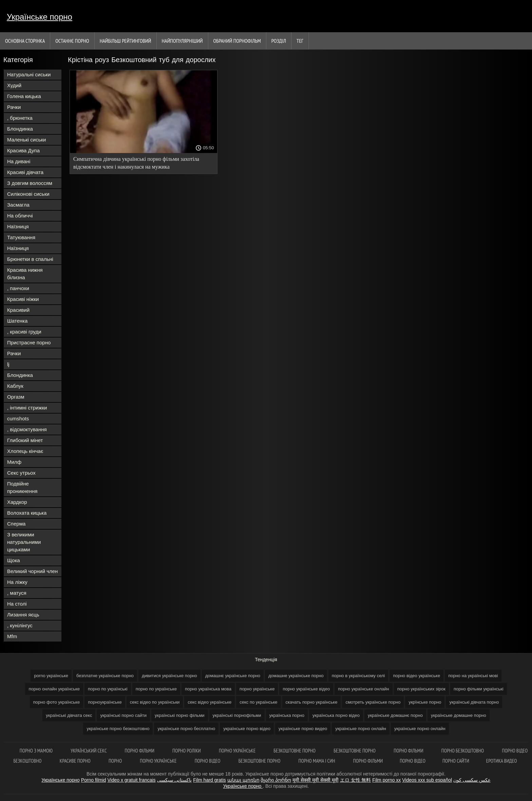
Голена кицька (24, 96)
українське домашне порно (459, 715)
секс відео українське (210, 702)
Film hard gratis (209, 780)
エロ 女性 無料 (356, 780)
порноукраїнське (105, 702)
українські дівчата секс (69, 715)
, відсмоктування (27, 429)
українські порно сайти (123, 715)
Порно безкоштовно (463, 751)
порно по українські (108, 689)
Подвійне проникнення (22, 487)
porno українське (51, 676)
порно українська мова (208, 689)
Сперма (16, 524)
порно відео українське (416, 676)
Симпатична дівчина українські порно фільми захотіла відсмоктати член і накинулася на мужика (136, 163)
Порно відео (208, 761)
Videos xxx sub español (427, 780)
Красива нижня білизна (25, 274)
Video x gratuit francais (131, 780)
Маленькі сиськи (26, 140)
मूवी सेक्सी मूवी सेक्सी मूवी (316, 780)
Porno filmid (94, 780)
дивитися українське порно (169, 676)
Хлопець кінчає (25, 451)
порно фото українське (57, 702)
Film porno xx (386, 780)
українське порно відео (247, 729)
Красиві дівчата (25, 172)
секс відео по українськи (155, 702)
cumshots (18, 418)
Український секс (89, 751)
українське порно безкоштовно (118, 729)
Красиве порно (76, 761)
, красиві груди (24, 332)
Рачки (14, 107)
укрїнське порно (425, 702)
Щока (14, 560)
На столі (17, 604)
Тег (300, 41)
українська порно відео (336, 715)
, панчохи (18, 288)
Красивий (18, 310)
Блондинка (20, 129)
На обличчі (20, 216)
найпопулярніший (182, 41)
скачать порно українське (312, 702)
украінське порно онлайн (361, 729)
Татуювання (21, 237)
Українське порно (40, 17)
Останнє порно (72, 41)
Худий (14, 85)
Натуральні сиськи (29, 74)
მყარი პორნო (276, 780)
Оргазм (16, 397)
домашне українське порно (296, 676)
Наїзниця (18, 226)
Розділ (279, 41)
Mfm (12, 636)
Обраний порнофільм (237, 41)
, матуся (17, 593)
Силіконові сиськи (28, 194)
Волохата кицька (27, 513)
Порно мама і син (317, 761)
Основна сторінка (25, 41)
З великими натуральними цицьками (24, 542)
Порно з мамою (37, 751)
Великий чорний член (32, 571)
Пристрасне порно (29, 342)
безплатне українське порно (105, 676)
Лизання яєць (23, 615)
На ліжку (17, 582)
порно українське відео (306, 689)
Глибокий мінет (25, 440)
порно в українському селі (358, 676)
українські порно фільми (180, 715)
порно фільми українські (479, 689)
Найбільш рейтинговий (126, 41)
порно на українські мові (473, 676)
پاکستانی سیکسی (175, 780)
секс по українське (258, 702)
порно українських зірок (421, 689)
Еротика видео (502, 761)
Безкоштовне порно (295, 751)
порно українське (257, 689)
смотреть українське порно (373, 702)
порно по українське (156, 689)
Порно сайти (456, 761)
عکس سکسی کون (472, 780)
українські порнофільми (237, 715)
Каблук (15, 386)
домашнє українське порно (233, 676)
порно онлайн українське (54, 689)
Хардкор (17, 502)
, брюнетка (20, 118)
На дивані (19, 161)
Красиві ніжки (23, 299)
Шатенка (17, 321)
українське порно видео (303, 729)
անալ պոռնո (243, 780)
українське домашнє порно (395, 715)
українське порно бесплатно (186, 729)
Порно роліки (187, 751)
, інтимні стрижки (27, 408)
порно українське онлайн (364, 689)
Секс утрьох (21, 473)
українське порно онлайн (420, 729)
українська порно (287, 715)
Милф (14, 462)
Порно (116, 761)
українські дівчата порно (474, 702)
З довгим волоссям (30, 183)
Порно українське (238, 751)
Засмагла (18, 205)
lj (8, 364)
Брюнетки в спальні (30, 259)
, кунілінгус (20, 625)
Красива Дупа (23, 150)
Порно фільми (140, 751)
